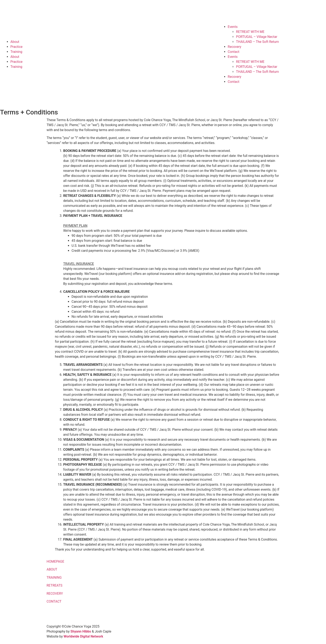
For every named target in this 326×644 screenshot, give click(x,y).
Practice (16, 47)
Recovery (234, 47)
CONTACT (54, 601)
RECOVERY (55, 594)
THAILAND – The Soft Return (257, 42)
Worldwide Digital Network (83, 636)
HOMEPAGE (55, 561)
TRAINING (54, 578)
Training (16, 52)
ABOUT (52, 569)
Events (233, 27)
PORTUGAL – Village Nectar (257, 37)
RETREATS (54, 585)
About (15, 42)
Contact (233, 52)
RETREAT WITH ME (250, 32)
